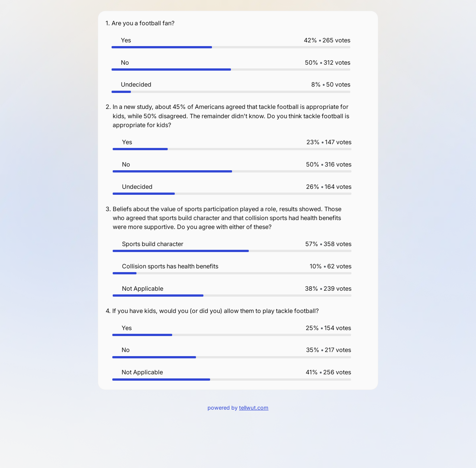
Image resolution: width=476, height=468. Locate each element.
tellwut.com (254, 408)
